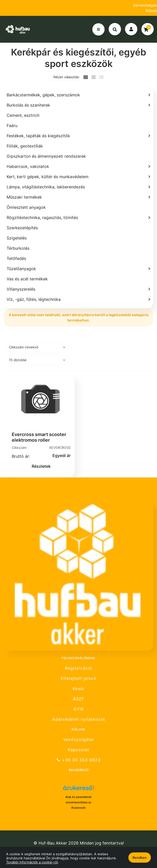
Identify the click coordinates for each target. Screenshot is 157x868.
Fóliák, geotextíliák (25, 146)
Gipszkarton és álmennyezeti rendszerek (46, 156)
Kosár (79, 689)
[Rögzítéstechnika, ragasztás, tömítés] (78, 218)
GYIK (79, 709)
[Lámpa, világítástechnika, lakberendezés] (78, 187)
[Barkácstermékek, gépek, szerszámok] (78, 95)
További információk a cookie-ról (32, 862)
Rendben (140, 858)
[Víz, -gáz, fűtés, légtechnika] (78, 299)
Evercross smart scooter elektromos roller (39, 437)
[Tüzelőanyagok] (78, 269)
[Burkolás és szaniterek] (78, 105)
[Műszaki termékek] (78, 197)
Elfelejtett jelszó (78, 678)
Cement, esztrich (23, 115)
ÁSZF (78, 699)
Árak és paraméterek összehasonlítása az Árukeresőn (78, 802)
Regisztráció (78, 668)
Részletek (41, 466)
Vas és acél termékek (27, 279)
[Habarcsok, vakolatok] (78, 166)
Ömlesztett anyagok (26, 207)
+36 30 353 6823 (79, 760)
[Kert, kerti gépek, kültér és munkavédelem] (78, 177)
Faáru (12, 125)
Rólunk (151, 11)
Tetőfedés (16, 258)
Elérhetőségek (145, 5)
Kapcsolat (78, 750)
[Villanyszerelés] (78, 289)
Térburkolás (18, 248)
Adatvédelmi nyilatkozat (79, 719)
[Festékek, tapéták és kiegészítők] (78, 136)
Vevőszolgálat (78, 739)
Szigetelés (17, 238)
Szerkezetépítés (22, 228)
